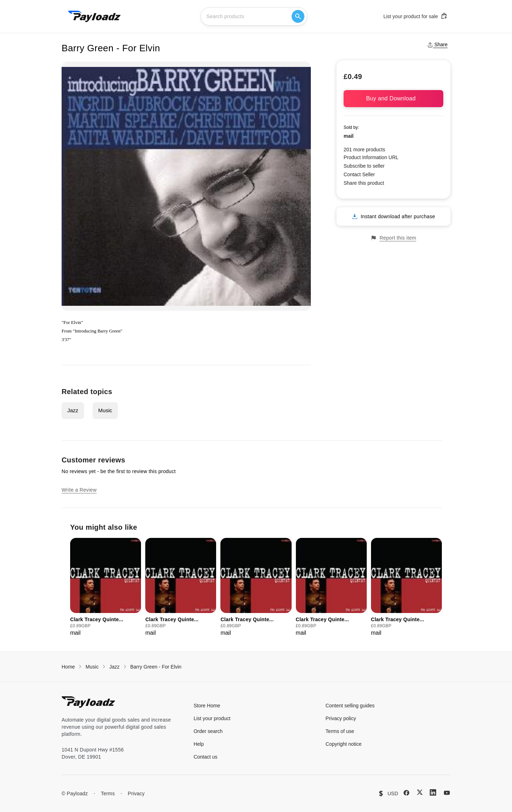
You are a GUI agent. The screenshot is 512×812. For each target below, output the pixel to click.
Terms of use (340, 731)
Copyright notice (343, 744)
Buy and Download (393, 98)
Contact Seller (359, 174)
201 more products (364, 150)
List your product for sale (416, 16)
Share (437, 44)
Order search (208, 731)
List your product (212, 718)
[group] (106, 588)
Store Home (207, 706)
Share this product (364, 183)
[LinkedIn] (433, 792)
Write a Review (79, 490)
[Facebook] (406, 793)
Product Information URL (371, 157)
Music (105, 410)
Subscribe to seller (364, 166)
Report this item (393, 238)
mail (349, 136)
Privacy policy (341, 718)
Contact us (206, 757)
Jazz (73, 410)
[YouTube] (447, 793)
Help (199, 744)
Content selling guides (350, 706)
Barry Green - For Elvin (156, 667)
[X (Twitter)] (420, 792)
